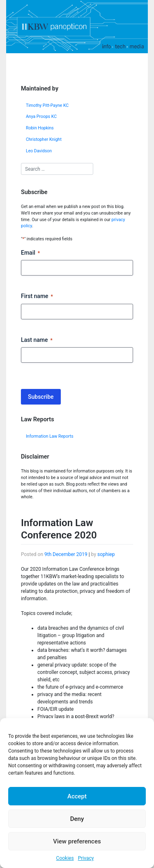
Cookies (65, 858)
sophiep (106, 554)
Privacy (86, 858)
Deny (77, 819)
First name (37, 296)
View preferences (77, 841)
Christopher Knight (44, 139)
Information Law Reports (50, 436)
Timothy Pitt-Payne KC (47, 105)
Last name (37, 340)
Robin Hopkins (40, 128)
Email (30, 253)
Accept (77, 796)
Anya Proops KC (41, 116)
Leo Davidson (39, 151)
